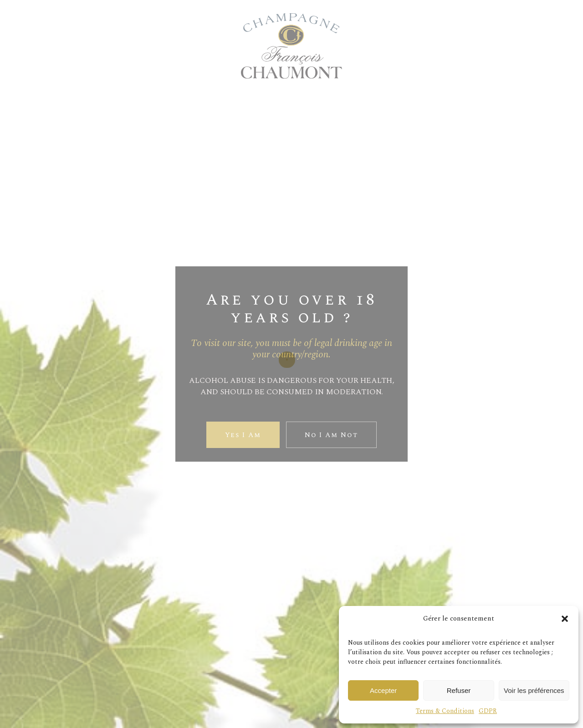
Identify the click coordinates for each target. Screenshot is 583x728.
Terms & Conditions (445, 711)
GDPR (488, 711)
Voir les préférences (534, 690)
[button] (565, 619)
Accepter (383, 690)
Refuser (459, 690)
